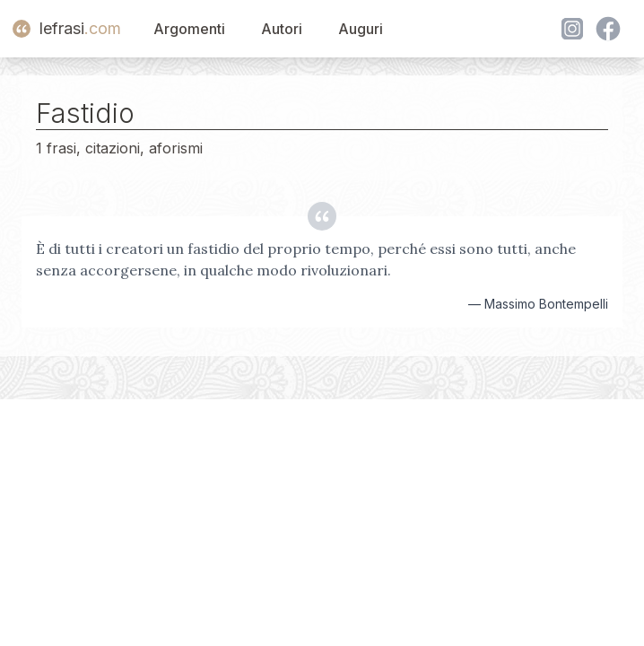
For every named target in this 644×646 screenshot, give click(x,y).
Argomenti (189, 29)
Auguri (361, 29)
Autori (282, 29)
